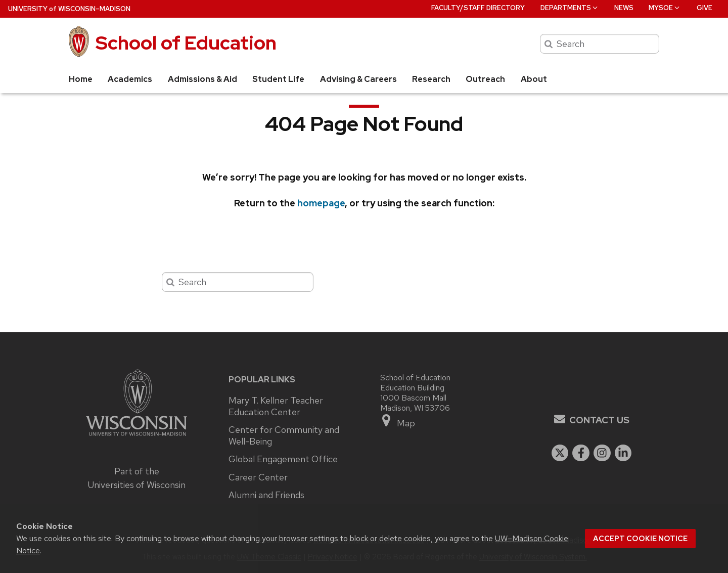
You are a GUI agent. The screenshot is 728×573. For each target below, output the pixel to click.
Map (398, 421)
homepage (321, 203)
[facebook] (581, 453)
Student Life (278, 79)
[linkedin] (623, 453)
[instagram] (602, 453)
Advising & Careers (358, 79)
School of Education (186, 43)
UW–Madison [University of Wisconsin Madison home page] (69, 9)
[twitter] (560, 453)
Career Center (258, 477)
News (624, 8)
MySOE (665, 8)
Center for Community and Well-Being (284, 436)
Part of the (136, 478)
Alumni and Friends (266, 495)
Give (704, 8)
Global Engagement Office (283, 459)
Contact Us (599, 420)
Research (431, 79)
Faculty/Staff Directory (478, 8)
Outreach (485, 79)
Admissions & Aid (202, 79)
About (534, 79)
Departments (570, 8)
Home (81, 79)
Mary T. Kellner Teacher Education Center (276, 406)
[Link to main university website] (136, 437)
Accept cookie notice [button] (640, 539)
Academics (130, 79)
